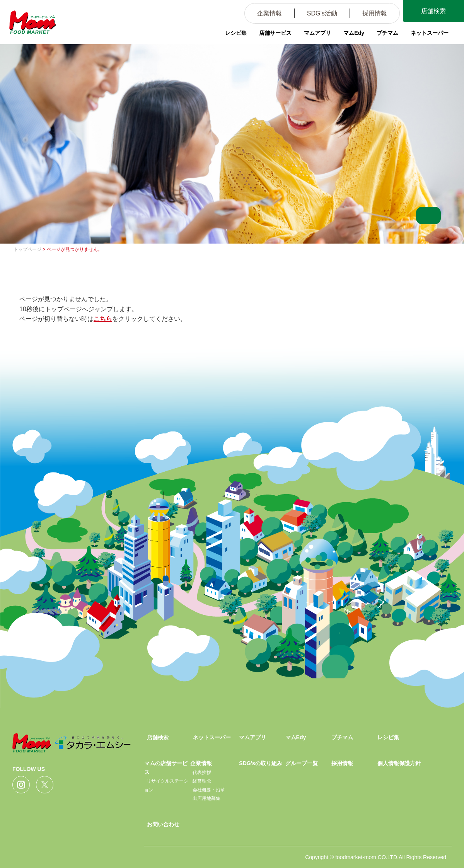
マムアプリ (317, 33)
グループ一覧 (302, 763)
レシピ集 (236, 33)
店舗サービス (275, 33)
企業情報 (269, 13)
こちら (103, 319)
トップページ (27, 249)
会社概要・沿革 (209, 790)
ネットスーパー (430, 33)
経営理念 (202, 781)
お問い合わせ (163, 824)
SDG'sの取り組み (260, 763)
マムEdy (354, 33)
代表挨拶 (202, 773)
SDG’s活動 (321, 13)
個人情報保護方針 (399, 763)
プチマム (387, 33)
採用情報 (374, 13)
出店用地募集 (206, 798)
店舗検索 (433, 11)
